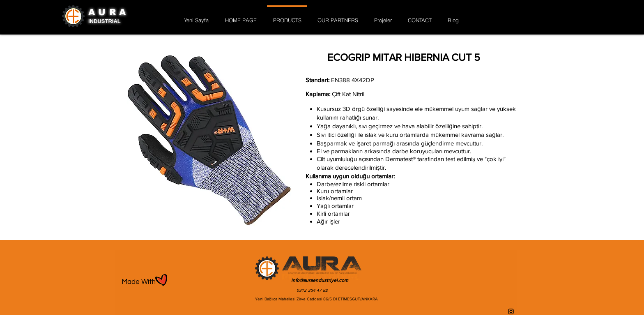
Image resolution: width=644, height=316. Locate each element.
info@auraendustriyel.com (320, 280)
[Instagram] (511, 311)
